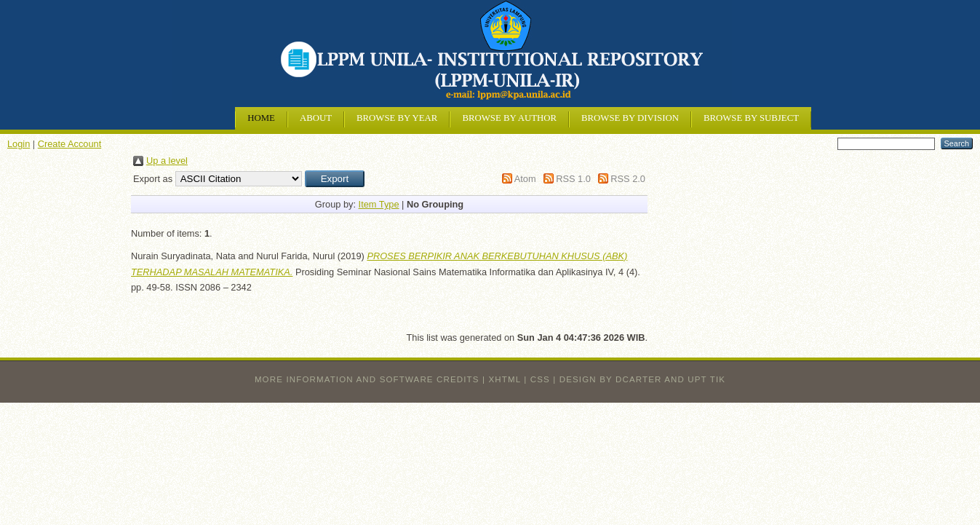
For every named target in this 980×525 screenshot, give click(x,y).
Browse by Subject (751, 118)
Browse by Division (630, 118)
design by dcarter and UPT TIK (642, 379)
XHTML (505, 379)
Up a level (167, 161)
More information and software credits (367, 379)
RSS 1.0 (573, 179)
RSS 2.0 (628, 179)
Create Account (70, 144)
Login (19, 144)
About (316, 118)
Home (261, 118)
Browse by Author (509, 118)
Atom (525, 179)
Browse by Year (397, 118)
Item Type (379, 204)
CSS (540, 379)
